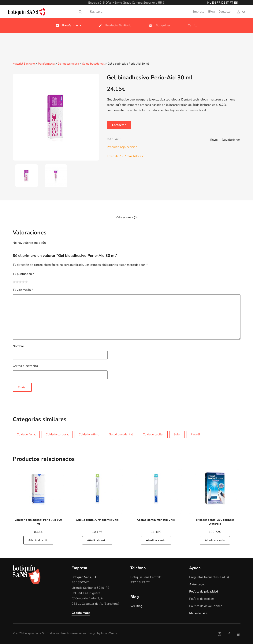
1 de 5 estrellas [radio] (14, 282)
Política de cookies (202, 599)
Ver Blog (136, 606)
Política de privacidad (204, 591)
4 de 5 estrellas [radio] (23, 282)
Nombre (18, 346)
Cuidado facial (26, 434)
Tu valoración (23, 290)
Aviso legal (197, 584)
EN (214, 3)
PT (231, 3)
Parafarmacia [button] (68, 25)
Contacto (225, 12)
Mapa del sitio (199, 613)
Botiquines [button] (160, 25)
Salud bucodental (93, 64)
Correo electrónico (25, 366)
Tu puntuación (23, 274)
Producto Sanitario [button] (115, 25)
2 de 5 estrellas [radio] (17, 282)
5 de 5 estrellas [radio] (26, 282)
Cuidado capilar (153, 434)
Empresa (198, 12)
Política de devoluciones (206, 606)
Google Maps (81, 613)
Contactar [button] (119, 125)
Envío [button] (214, 140)
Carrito (193, 25)
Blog (211, 12)
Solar (177, 434)
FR (219, 3)
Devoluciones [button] (231, 140)
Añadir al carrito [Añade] (38, 540)
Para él (195, 434)
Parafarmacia (46, 64)
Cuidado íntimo (89, 434)
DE (223, 3)
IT (227, 3)
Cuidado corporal (57, 434)
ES (236, 3)
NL (209, 3)
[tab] (26, 176)
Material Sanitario (24, 64)
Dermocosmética (68, 64)
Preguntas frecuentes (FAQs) (209, 577)
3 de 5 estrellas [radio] (20, 282)
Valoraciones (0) (127, 217)
